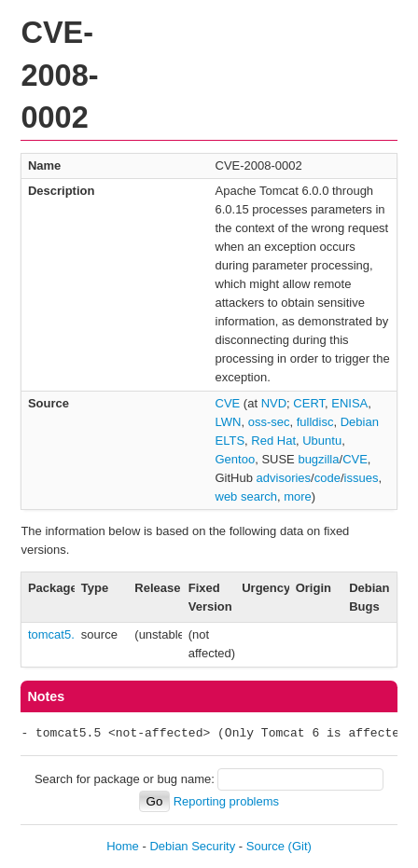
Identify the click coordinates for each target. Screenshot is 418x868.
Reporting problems (226, 801)
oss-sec (269, 422)
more (298, 496)
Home (123, 846)
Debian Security (192, 846)
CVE (228, 403)
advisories (284, 478)
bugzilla (318, 459)
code (327, 478)
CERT (309, 403)
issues (362, 478)
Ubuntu (322, 441)
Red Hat (273, 441)
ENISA (349, 403)
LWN (229, 422)
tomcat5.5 (55, 634)
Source (265, 846)
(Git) (300, 846)
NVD (274, 403)
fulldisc (315, 422)
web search (246, 496)
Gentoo (236, 459)
